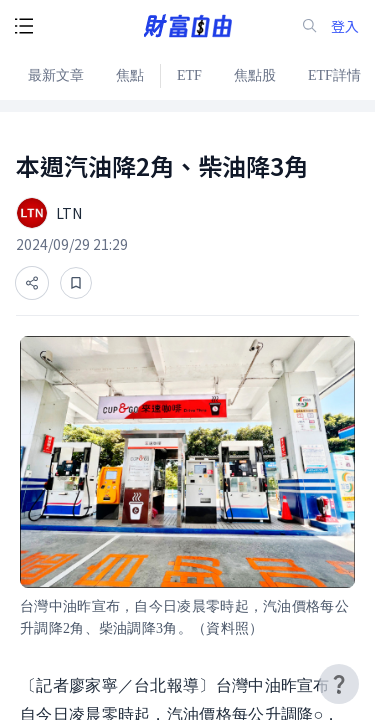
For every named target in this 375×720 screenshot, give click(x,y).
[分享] (32, 283)
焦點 (130, 75)
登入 (345, 26)
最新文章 (56, 75)
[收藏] (76, 283)
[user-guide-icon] (339, 684)
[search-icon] (310, 26)
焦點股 (255, 75)
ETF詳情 (334, 75)
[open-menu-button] (24, 26)
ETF (189, 75)
